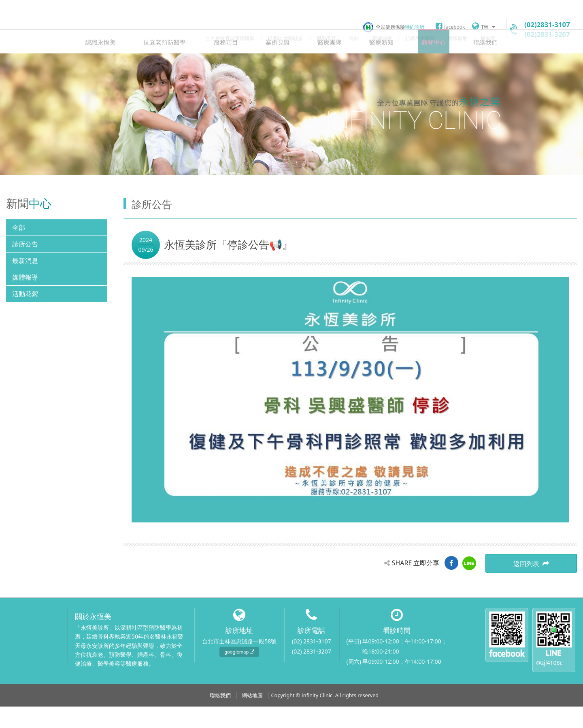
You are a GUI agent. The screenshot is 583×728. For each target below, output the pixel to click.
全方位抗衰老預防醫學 (230, 38)
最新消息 (25, 282)
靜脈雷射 (457, 38)
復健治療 (382, 38)
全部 (19, 249)
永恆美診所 (38, 26)
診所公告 (25, 266)
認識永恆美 (115, 63)
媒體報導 (25, 299)
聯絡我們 (471, 63)
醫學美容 (326, 38)
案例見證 (280, 63)
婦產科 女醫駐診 (285, 38)
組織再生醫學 (420, 38)
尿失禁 (488, 38)
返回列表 (547, 586)
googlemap (239, 673)
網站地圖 (252, 717)
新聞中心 (423, 63)
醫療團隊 (328, 63)
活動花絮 (25, 316)
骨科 (354, 38)
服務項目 (232, 63)
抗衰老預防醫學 (175, 63)
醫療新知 (375, 63)
